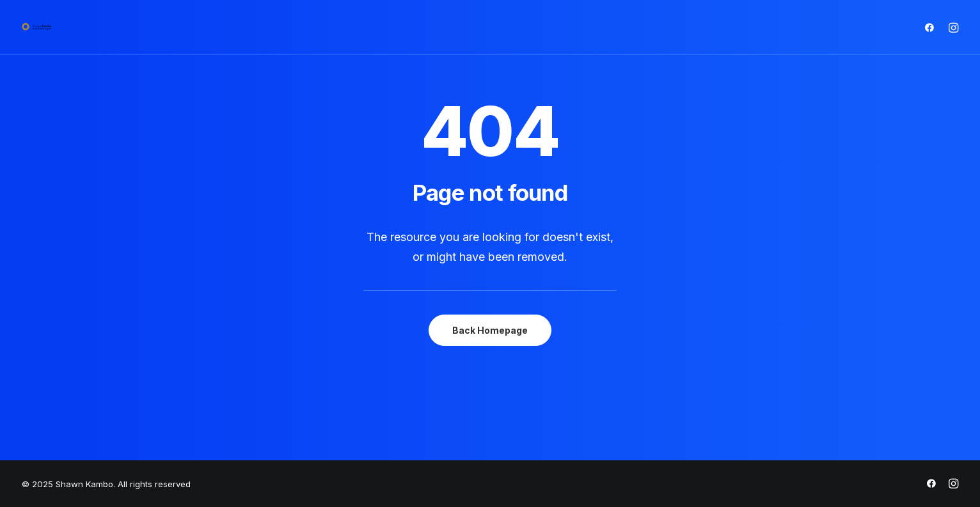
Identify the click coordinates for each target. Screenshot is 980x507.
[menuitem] (932, 27)
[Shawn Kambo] (36, 27)
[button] (932, 27)
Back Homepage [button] (490, 330)
